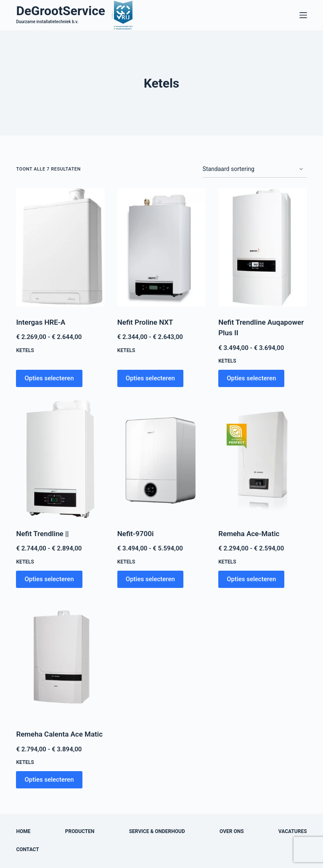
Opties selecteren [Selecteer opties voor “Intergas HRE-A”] (49, 378)
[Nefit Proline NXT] (161, 247)
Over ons (232, 831)
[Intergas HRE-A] (60, 247)
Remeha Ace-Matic (249, 534)
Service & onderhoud (157, 831)
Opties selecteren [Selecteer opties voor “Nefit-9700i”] (150, 579)
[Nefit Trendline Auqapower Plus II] (262, 247)
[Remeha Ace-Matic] (262, 459)
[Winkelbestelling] (255, 169)
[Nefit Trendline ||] (60, 459)
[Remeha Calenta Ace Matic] (60, 660)
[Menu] (303, 15)
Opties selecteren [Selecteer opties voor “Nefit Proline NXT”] (150, 378)
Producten (80, 831)
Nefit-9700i (136, 534)
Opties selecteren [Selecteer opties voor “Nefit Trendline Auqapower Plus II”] (251, 378)
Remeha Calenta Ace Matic (59, 734)
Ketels (25, 350)
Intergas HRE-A (41, 322)
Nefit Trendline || (42, 534)
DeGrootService (61, 11)
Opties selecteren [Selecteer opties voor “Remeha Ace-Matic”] (251, 579)
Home (23, 831)
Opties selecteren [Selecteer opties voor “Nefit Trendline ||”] (49, 579)
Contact (27, 849)
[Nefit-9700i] (161, 459)
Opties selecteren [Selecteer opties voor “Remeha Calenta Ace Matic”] (49, 780)
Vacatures (293, 831)
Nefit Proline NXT (145, 322)
